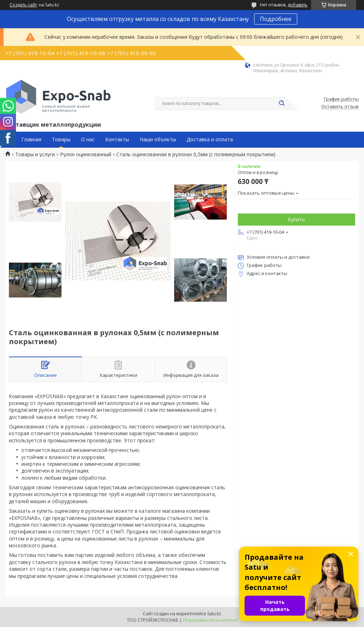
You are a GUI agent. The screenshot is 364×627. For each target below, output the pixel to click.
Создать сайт (23, 5)
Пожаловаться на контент (210, 620)
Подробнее (276, 19)
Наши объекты (158, 139)
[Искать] (282, 104)
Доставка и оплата (210, 139)
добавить (298, 5)
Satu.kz (214, 614)
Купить (296, 219)
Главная (31, 139)
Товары (61, 139)
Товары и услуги (35, 154)
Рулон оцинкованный (86, 154)
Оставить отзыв (340, 107)
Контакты (117, 139)
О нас (88, 139)
